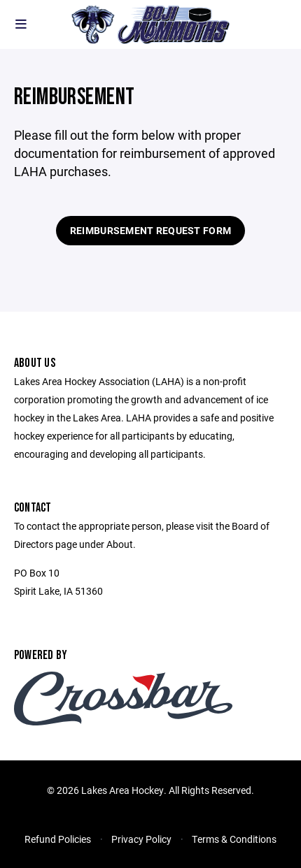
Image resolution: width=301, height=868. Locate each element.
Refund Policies (58, 839)
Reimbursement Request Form (150, 230)
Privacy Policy (141, 839)
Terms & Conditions (234, 839)
